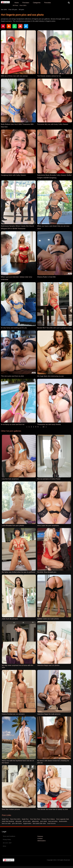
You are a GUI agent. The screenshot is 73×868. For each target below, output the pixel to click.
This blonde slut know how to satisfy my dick (53, 809)
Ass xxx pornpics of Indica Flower (49, 479)
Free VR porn (13, 9)
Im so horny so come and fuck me (13, 424)
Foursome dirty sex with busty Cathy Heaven (53, 124)
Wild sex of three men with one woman (14, 76)
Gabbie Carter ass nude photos (48, 619)
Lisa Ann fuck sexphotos (10, 479)
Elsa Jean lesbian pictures (11, 809)
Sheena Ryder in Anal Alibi (46, 277)
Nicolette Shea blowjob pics (47, 572)
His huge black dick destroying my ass (51, 376)
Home (17, 3)
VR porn (21, 9)
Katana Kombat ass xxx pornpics (13, 714)
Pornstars (26, 3)
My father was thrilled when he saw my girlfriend (19, 572)
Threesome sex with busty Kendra (49, 424)
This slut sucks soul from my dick (12, 376)
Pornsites (48, 3)
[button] (69, 3)
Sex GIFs (4, 9)
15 (44, 427)
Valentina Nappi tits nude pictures (49, 714)
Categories (37, 3)
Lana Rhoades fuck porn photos (13, 526)
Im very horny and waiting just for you (14, 328)
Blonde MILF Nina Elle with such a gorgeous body (55, 328)
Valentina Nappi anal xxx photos (48, 665)
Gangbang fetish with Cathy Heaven (13, 175)
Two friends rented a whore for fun (49, 76)
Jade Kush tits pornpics (10, 619)
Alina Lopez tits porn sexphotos (48, 526)
